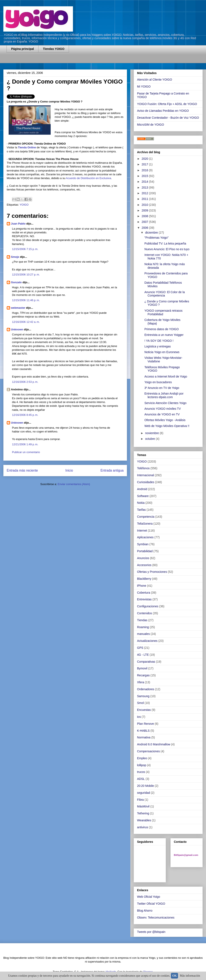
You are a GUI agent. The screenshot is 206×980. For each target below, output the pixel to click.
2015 (145, 176)
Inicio (69, 470)
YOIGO (24, 205)
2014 (145, 182)
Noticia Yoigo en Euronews (162, 352)
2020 (145, 159)
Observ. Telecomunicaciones (156, 918)
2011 (145, 199)
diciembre (152, 233)
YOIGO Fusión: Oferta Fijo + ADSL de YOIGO (167, 104)
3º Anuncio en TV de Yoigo (162, 388)
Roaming (143, 627)
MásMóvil (143, 806)
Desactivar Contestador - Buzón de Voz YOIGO (168, 118)
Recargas (143, 675)
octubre (150, 439)
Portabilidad (145, 551)
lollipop (142, 765)
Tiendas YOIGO (54, 49)
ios (139, 717)
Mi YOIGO (144, 86)
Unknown (17, 329)
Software (143, 496)
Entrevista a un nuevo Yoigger (164, 335)
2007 (145, 222)
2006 (145, 228)
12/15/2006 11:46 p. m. (26, 300)
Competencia (146, 517)
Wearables (144, 820)
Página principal (22, 49)
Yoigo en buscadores (158, 382)
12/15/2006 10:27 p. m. (26, 275)
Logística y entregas (158, 346)
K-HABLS (143, 731)
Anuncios (143, 558)
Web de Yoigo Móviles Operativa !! (167, 426)
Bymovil (142, 668)
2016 (145, 170)
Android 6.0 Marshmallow (154, 744)
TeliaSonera (145, 524)
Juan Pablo (18, 224)
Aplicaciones (145, 537)
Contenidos (145, 613)
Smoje (15, 257)
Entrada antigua (112, 470)
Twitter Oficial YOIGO (151, 904)
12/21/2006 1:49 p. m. (25, 444)
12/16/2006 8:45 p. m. (25, 415)
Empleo (142, 758)
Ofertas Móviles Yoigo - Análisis (165, 420)
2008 (145, 216)
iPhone (142, 586)
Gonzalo (16, 282)
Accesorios (144, 565)
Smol (140, 703)
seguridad (144, 793)
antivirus (143, 827)
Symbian (143, 544)
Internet (142, 531)
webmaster (18, 308)
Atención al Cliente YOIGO (154, 80)
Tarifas (141, 510)
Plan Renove (145, 724)
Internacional (145, 475)
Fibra (140, 800)
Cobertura (144, 593)
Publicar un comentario (26, 452)
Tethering (143, 813)
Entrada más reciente (22, 470)
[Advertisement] (56, 61)
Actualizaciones (147, 641)
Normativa (144, 737)
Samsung (143, 696)
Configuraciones (148, 606)
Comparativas (146, 662)
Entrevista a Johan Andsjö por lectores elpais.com (164, 395)
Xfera (141, 682)
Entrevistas (144, 599)
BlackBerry (144, 579)
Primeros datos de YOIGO (162, 329)
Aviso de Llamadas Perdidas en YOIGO (163, 111)
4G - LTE (143, 655)
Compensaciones (148, 751)
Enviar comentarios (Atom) (74, 484)
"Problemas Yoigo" (156, 238)
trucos (141, 772)
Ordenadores (146, 689)
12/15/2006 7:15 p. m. (25, 249)
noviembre (152, 433)
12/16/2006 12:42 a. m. (26, 322)
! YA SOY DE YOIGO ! (159, 341)
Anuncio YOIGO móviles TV (163, 409)
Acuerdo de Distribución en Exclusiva (89, 178)
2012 (145, 193)
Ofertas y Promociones (152, 572)
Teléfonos (143, 468)
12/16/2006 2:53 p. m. (25, 382)
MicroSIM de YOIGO (151, 125)
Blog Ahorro (145, 911)
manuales (143, 634)
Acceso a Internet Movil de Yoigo (166, 376)
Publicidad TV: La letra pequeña (165, 243)
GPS (140, 648)
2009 (145, 210)
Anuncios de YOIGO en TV (162, 414)
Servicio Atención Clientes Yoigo (165, 403)
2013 (145, 187)
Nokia (141, 503)
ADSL (141, 779)
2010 (145, 205)
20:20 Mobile (145, 786)
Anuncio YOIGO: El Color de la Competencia (165, 294)
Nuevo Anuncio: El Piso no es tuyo (167, 249)
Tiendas (142, 620)
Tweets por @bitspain (151, 932)
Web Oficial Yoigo (149, 897)
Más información (190, 976)
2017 (145, 164)
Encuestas (144, 710)
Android (142, 489)
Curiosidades (146, 482)
